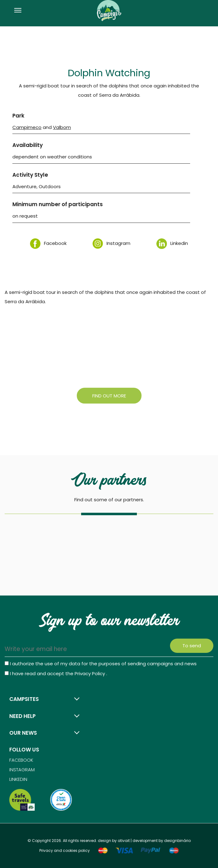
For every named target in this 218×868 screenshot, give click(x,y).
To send (192, 646)
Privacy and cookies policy (65, 850)
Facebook (48, 243)
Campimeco (27, 127)
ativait (124, 841)
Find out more (109, 395)
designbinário (177, 841)
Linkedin (172, 243)
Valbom (62, 127)
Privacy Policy (90, 673)
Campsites (24, 699)
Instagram (111, 243)
